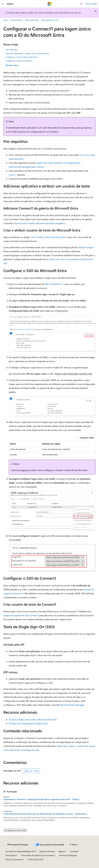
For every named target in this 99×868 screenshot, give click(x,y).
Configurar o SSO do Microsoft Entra (22, 57)
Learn (6, 20)
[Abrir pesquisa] (81, 4)
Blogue (61, 851)
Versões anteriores (47, 851)
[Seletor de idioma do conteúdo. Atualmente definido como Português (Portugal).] (18, 845)
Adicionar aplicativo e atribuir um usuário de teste (27, 53)
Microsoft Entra (32, 20)
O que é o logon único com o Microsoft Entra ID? (33, 719)
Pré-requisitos (12, 50)
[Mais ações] (93, 20)
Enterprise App (85, 247)
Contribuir (74, 851)
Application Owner (35, 167)
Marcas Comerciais (14, 859)
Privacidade (11, 855)
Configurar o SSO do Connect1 (19, 61)
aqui (23, 470)
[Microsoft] (49, 4)
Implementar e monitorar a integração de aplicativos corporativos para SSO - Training (41, 799)
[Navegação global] (3, 4)
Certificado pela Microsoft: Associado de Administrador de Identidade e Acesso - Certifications (45, 814)
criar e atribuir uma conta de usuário (49, 237)
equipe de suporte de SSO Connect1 (21, 615)
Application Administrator (49, 163)
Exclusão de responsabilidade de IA (21, 851)
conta (12, 175)
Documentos (17, 20)
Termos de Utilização (68, 855)
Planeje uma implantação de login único (28, 723)
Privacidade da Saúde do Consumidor (37, 855)
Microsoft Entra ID (50, 20)
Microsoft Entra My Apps (72, 705)
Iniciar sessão (91, 4)
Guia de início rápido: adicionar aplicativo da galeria (40, 223)
